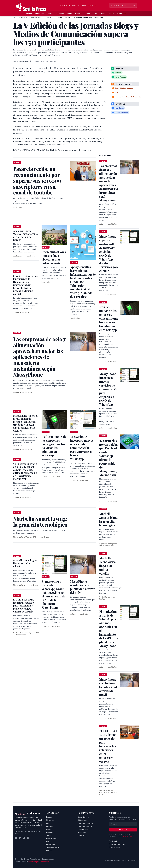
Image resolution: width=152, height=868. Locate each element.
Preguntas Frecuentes (117, 844)
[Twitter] (20, 838)
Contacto (81, 835)
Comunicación (99, 13)
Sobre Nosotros (83, 817)
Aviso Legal (82, 832)
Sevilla (50, 13)
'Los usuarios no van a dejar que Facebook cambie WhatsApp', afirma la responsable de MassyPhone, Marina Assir (25, 471)
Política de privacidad (125, 836)
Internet (49, 17)
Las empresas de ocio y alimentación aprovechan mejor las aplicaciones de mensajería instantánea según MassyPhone (109, 183)
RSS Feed (50, 851)
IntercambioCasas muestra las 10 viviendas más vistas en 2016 (54, 257)
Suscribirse (123, 829)
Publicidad (113, 841)
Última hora (40, 13)
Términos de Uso (84, 829)
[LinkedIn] (28, 838)
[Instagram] (24, 838)
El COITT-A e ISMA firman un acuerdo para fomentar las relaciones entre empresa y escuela (23, 606)
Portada (29, 13)
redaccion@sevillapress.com (39, 862)
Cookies (117, 860)
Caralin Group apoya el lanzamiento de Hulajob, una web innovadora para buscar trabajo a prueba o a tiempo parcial (26, 285)
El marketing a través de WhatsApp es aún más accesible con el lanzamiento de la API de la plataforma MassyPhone (53, 594)
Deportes (79, 13)
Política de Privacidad (86, 823)
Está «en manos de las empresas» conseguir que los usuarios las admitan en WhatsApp (54, 446)
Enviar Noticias (114, 847)
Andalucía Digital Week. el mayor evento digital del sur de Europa (25, 235)
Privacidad (109, 860)
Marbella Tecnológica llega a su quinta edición (25, 563)
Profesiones (122, 13)
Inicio (15, 17)
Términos (125, 860)
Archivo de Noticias (53, 848)
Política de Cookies (85, 826)
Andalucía (60, 13)
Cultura (111, 13)
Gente (70, 13)
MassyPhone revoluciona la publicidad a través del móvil (83, 587)
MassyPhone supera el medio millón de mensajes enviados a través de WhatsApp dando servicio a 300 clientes (25, 423)
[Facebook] (16, 838)
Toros (88, 13)
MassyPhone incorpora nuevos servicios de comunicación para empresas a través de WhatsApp (82, 448)
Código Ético (82, 820)
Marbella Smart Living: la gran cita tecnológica (108, 519)
